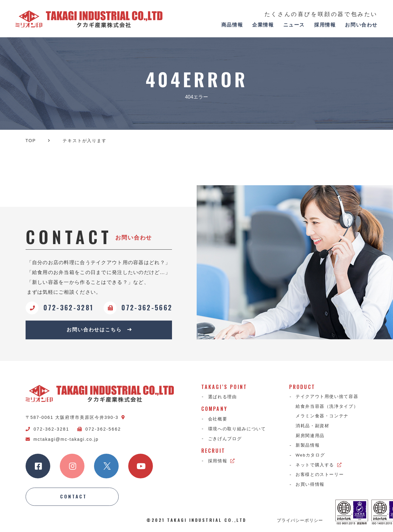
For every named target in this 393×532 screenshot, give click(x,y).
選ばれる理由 (223, 397)
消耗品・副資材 (313, 427)
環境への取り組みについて (237, 429)
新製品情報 (308, 447)
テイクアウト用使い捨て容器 (327, 397)
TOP (31, 141)
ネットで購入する (319, 467)
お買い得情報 (310, 486)
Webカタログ (311, 457)
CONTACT (74, 497)
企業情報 (263, 25)
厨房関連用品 (310, 437)
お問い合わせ (361, 25)
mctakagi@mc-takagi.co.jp (62, 440)
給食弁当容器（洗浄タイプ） (327, 407)
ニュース (294, 25)
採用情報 (325, 25)
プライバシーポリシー (300, 521)
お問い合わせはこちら (99, 330)
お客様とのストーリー (320, 477)
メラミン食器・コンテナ (322, 417)
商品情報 (232, 25)
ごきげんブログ (225, 439)
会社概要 (218, 419)
